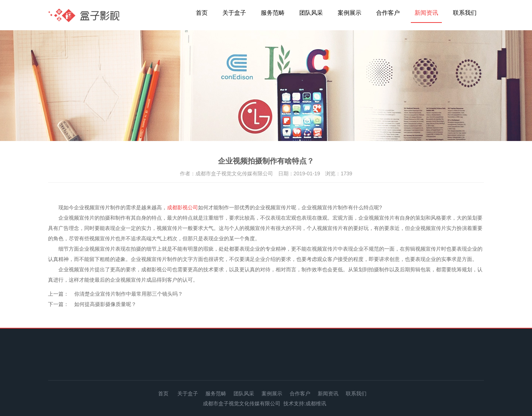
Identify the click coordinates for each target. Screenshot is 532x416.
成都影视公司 (183, 207)
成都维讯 (316, 403)
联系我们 (465, 13)
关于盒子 (234, 13)
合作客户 (388, 13)
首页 (202, 13)
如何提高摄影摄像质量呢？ (105, 304)
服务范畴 (273, 13)
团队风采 (311, 13)
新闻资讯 (426, 13)
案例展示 (349, 13)
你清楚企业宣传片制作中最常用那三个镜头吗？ (129, 294)
